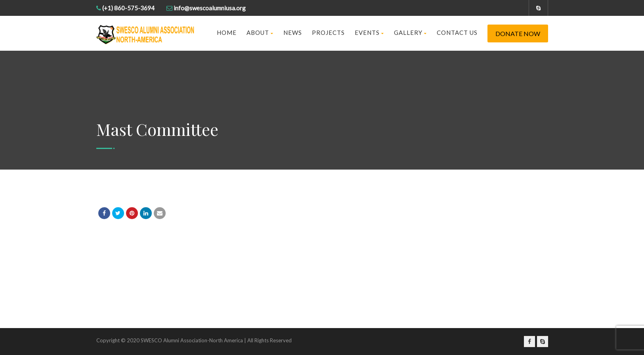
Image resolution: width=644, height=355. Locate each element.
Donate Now (518, 33)
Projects (328, 32)
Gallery (410, 32)
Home (227, 32)
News (293, 32)
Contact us (457, 32)
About (260, 32)
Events (369, 32)
